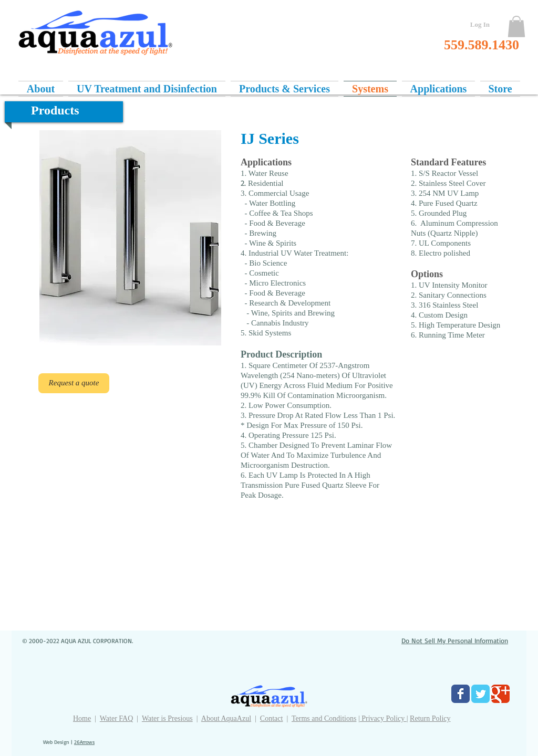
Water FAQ (117, 718)
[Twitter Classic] (480, 694)
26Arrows (84, 742)
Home (82, 718)
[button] (516, 27)
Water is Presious (167, 718)
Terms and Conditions (324, 718)
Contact (272, 718)
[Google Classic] (500, 694)
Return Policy (430, 718)
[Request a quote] (74, 383)
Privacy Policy (383, 718)
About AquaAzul (226, 718)
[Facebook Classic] (461, 694)
